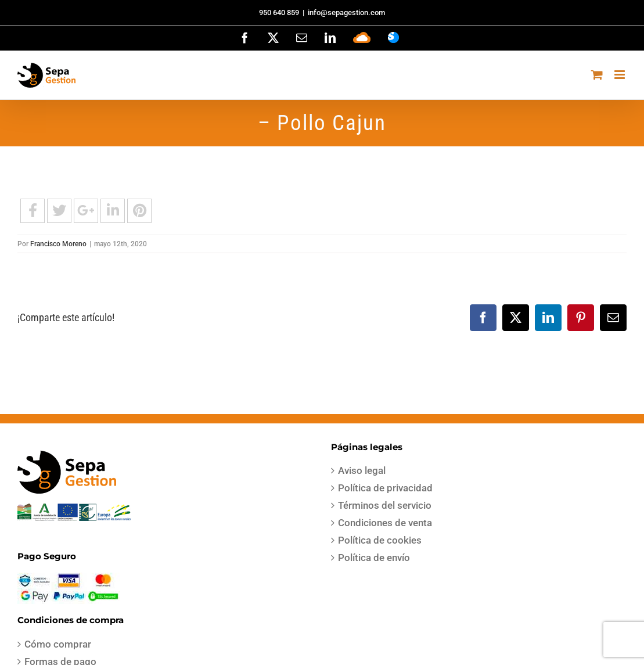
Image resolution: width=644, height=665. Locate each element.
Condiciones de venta (385, 523)
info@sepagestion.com (346, 12)
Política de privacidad (385, 488)
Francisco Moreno (58, 244)
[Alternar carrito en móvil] (597, 75)
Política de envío (374, 558)
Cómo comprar (58, 644)
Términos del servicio (385, 505)
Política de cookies (380, 540)
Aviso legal (362, 470)
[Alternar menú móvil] (620, 75)
